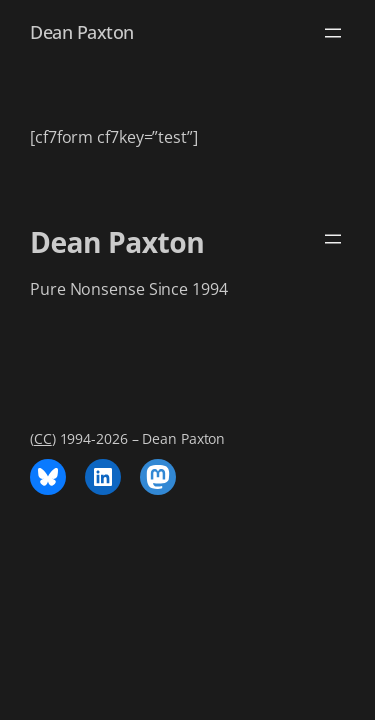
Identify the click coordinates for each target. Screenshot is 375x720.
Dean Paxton (82, 32)
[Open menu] (333, 33)
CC (43, 438)
